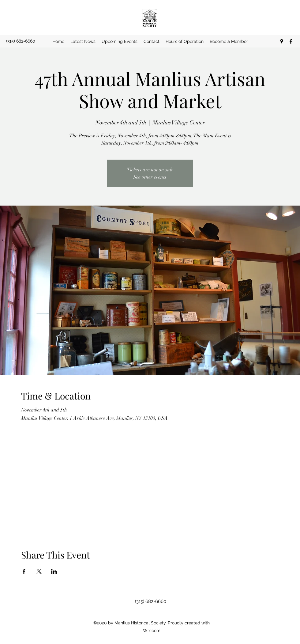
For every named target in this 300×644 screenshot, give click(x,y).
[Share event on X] (39, 571)
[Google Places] (282, 41)
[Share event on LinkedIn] (54, 571)
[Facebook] (291, 41)
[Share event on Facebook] (24, 571)
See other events (150, 177)
